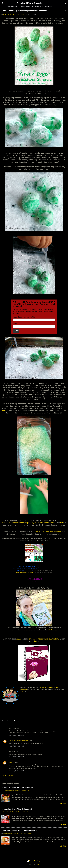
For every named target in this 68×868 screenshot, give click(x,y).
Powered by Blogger (34, 861)
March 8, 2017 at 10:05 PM (17, 757)
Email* (15, 323)
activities (9, 721)
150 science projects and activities (47, 532)
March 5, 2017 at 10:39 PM (17, 735)
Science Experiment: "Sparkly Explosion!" (17, 809)
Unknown (12, 762)
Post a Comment (8, 775)
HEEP (19, 639)
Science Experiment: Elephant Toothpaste (17, 788)
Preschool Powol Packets (29, 3)
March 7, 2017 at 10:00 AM (17, 746)
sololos (38, 864)
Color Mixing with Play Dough (25, 572)
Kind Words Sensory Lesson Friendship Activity (19, 830)
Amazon (26, 630)
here (4, 411)
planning (16, 721)
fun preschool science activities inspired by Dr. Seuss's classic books (32, 522)
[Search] (65, 4)
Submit (16, 331)
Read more (63, 803)
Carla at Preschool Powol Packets (19, 741)
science (23, 721)
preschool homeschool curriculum (44, 639)
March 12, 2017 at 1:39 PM (17, 771)
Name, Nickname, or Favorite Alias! (24, 317)
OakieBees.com (52, 630)
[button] (65, 11)
